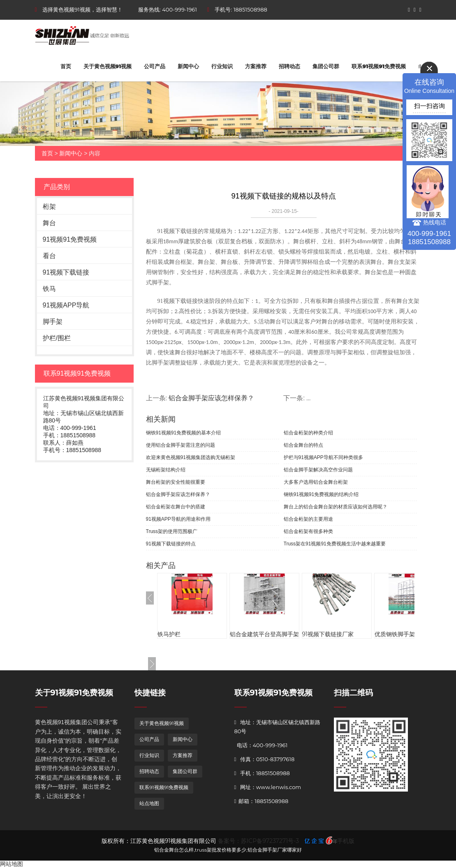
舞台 (49, 223)
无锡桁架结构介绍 (166, 470)
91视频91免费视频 (70, 239)
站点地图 (149, 803)
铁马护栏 (169, 634)
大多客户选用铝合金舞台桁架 (316, 482)
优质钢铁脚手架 (395, 634)
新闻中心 (188, 66)
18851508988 (250, 9)
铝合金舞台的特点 (303, 445)
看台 (49, 256)
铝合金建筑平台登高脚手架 (264, 634)
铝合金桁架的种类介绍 (308, 433)
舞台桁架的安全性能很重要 (176, 482)
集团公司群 (326, 66)
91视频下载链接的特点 (171, 544)
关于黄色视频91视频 (108, 66)
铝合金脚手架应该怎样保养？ (178, 494)
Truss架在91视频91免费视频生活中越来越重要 (335, 544)
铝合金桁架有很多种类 (308, 531)
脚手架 (53, 322)
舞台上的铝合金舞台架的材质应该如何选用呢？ (336, 507)
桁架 (49, 207)
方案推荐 (256, 66)
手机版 (346, 841)
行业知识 (222, 66)
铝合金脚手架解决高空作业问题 (318, 470)
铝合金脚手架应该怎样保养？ (211, 398)
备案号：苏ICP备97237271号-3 (258, 841)
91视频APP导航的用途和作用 (178, 519)
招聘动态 (289, 66)
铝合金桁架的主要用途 (308, 519)
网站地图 (12, 864)
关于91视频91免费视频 (74, 693)
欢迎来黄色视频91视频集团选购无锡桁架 (191, 457)
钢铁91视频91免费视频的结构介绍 (321, 494)
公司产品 (155, 66)
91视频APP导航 (66, 305)
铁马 (49, 289)
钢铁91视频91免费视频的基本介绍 (184, 433)
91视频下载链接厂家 (328, 634)
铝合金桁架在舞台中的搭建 (176, 507)
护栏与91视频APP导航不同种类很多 (323, 457)
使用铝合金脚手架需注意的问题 (181, 445)
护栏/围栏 (57, 338)
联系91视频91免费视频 (379, 66)
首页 (66, 66)
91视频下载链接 (66, 272)
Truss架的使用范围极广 (172, 531)
